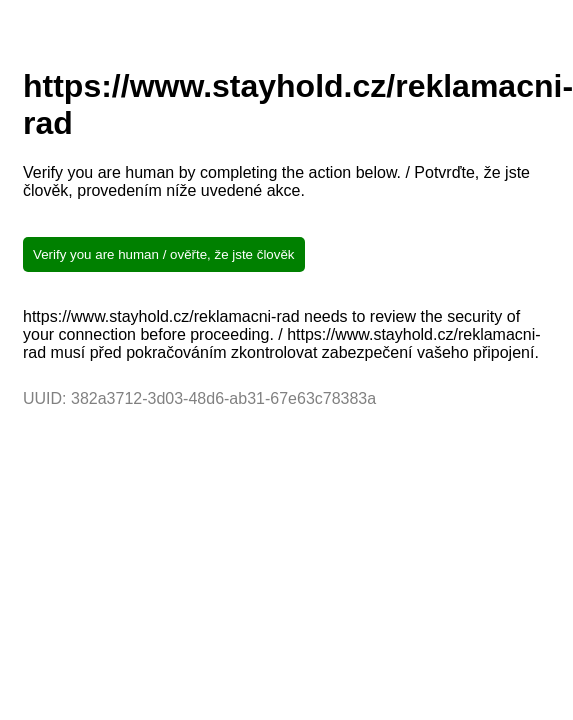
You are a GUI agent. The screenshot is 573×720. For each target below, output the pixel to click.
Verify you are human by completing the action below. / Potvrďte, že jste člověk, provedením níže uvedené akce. (276, 181)
